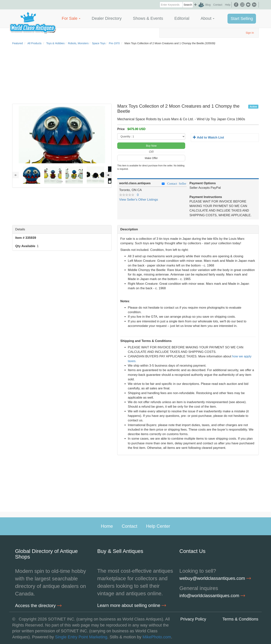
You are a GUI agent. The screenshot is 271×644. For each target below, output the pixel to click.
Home (107, 526)
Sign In (250, 33)
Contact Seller (174, 183)
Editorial (182, 18)
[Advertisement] (135, 75)
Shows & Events (148, 18)
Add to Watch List (208, 137)
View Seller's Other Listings (139, 200)
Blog (208, 5)
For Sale (71, 18)
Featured (18, 43)
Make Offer (151, 158)
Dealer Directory (107, 18)
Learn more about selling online (132, 605)
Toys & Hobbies (55, 43)
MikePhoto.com (157, 637)
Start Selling (242, 19)
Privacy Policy (193, 619)
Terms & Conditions (240, 619)
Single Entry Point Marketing (81, 637)
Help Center (158, 526)
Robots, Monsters (78, 43)
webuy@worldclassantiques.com (215, 578)
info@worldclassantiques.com (212, 596)
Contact (218, 5)
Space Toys (99, 43)
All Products (35, 43)
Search (188, 5)
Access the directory (38, 606)
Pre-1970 (114, 43)
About (208, 18)
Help (228, 5)
